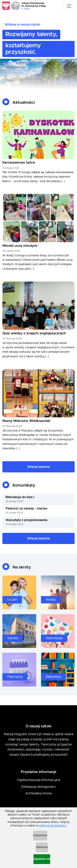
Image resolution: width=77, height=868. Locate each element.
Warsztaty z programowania (26, 520)
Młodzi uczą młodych (20, 246)
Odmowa (42, 847)
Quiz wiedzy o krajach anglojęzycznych (34, 333)
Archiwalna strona (38, 793)
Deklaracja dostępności (38, 787)
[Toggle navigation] (69, 6)
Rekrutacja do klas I (20, 497)
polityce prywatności (53, 826)
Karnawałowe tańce (19, 163)
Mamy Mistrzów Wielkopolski (26, 421)
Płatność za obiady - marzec (27, 509)
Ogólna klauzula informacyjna (38, 780)
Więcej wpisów (39, 467)
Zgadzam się (42, 859)
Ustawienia (40, 835)
